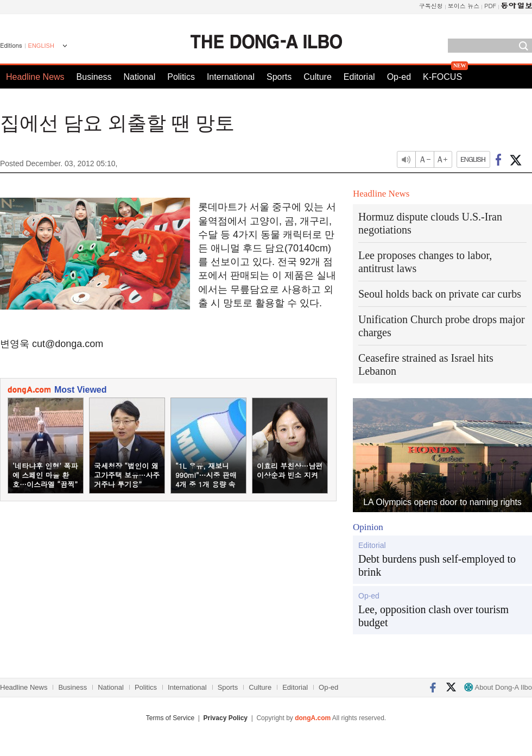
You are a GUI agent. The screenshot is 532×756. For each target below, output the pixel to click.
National (140, 77)
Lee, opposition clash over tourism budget (433, 616)
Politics (181, 77)
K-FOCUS (442, 77)
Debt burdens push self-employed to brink (437, 565)
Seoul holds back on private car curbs (440, 294)
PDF (490, 6)
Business (94, 77)
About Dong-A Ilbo (498, 687)
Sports (279, 77)
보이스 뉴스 (464, 6)
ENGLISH (41, 46)
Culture (318, 77)
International (231, 77)
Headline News (35, 77)
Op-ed (399, 77)
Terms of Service (170, 718)
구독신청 (431, 6)
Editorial (359, 77)
